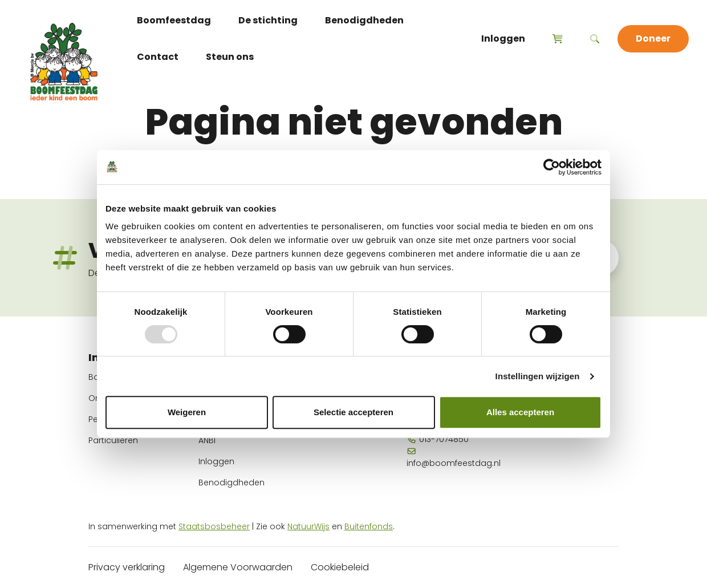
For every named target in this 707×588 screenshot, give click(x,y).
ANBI (207, 440)
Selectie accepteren (353, 412)
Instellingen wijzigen (538, 376)
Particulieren (113, 440)
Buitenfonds (369, 526)
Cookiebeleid (340, 567)
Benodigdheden (364, 20)
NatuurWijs (308, 526)
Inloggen (503, 38)
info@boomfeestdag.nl (454, 458)
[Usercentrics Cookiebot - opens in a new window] (552, 167)
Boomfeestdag (174, 20)
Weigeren (187, 412)
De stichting (268, 20)
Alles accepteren (520, 412)
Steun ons (230, 57)
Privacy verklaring (127, 567)
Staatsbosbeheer (214, 526)
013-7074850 (438, 439)
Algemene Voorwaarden (238, 567)
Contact (158, 57)
